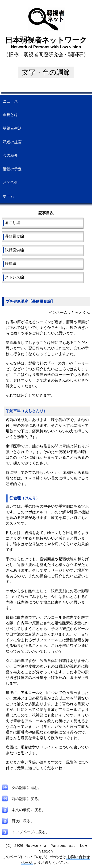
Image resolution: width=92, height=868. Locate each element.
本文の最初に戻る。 (24, 810)
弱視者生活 (12, 128)
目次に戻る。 (18, 820)
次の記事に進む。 (22, 788)
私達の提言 (12, 142)
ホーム (8, 196)
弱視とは (10, 115)
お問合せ (10, 182)
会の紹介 (10, 155)
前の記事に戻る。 (22, 799)
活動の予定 (12, 169)
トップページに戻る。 (26, 831)
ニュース (10, 101)
